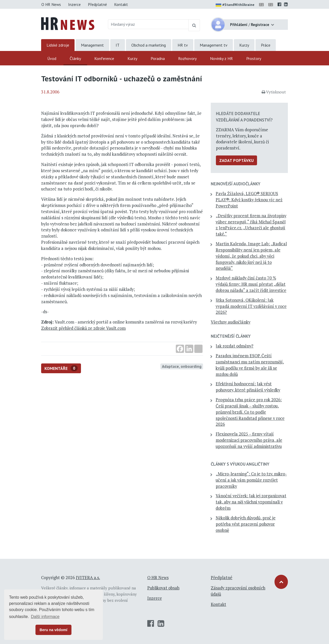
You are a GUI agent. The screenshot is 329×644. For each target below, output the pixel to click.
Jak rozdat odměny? (235, 346)
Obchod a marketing (149, 45)
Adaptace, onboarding (182, 366)
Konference (104, 58)
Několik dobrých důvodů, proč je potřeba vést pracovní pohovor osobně (246, 524)
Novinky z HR (221, 58)
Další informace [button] (45, 617)
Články (75, 58)
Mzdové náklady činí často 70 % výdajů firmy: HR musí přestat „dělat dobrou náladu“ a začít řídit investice (251, 284)
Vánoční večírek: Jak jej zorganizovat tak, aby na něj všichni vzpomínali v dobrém (251, 502)
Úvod (52, 58)
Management (92, 45)
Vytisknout (274, 92)
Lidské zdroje (58, 45)
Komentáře (61, 368)
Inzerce (74, 4)
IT (118, 45)
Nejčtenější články (231, 336)
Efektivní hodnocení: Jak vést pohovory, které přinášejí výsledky (248, 387)
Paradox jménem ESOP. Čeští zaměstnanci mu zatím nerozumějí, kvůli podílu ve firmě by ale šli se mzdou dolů (250, 365)
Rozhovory (187, 58)
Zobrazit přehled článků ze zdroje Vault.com (83, 328)
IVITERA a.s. (88, 578)
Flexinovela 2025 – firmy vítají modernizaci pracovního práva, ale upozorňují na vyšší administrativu (249, 440)
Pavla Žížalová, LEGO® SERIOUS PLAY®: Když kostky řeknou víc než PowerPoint (249, 200)
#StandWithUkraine (235, 5)
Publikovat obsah (163, 588)
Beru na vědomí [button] (53, 630)
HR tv (183, 45)
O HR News (51, 4)
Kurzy (244, 45)
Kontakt (121, 4)
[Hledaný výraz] (148, 24)
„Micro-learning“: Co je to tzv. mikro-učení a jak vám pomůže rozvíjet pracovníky (251, 480)
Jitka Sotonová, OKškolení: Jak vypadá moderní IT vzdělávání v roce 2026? (251, 306)
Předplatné (97, 4)
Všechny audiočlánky (231, 322)
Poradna (158, 58)
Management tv (214, 45)
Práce (266, 45)
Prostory (254, 58)
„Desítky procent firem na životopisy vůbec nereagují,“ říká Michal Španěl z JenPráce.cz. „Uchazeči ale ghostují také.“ (251, 225)
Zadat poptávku (236, 160)
